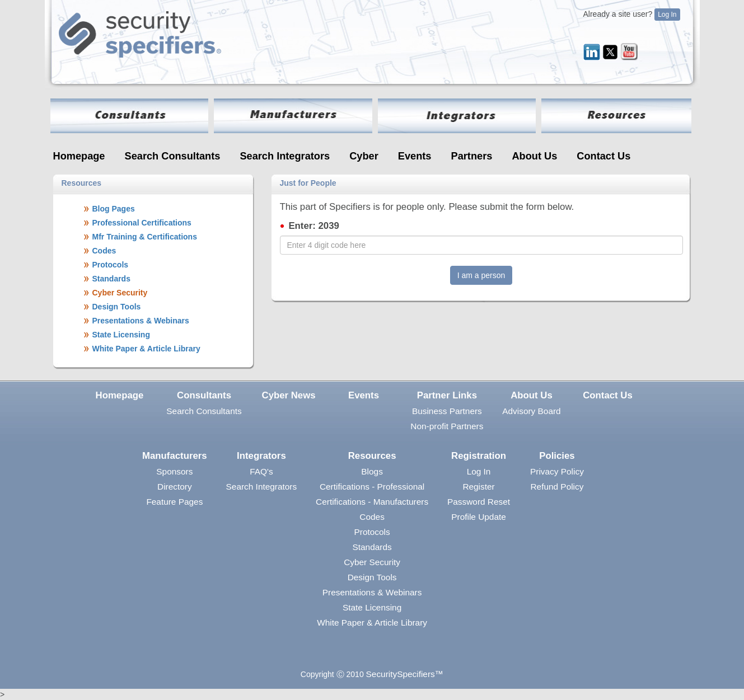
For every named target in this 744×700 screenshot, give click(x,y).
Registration (479, 456)
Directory (175, 487)
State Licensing (372, 607)
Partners (472, 156)
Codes (372, 517)
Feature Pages (174, 502)
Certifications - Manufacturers (372, 502)
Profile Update (479, 517)
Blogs (372, 471)
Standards (372, 547)
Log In (667, 15)
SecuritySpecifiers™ (405, 674)
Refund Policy (557, 487)
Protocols (372, 532)
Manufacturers (175, 456)
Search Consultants (173, 156)
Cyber (364, 156)
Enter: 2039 (313, 226)
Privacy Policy (557, 471)
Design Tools (372, 577)
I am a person (481, 275)
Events (415, 156)
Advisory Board (531, 411)
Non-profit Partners (447, 426)
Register (478, 487)
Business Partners (447, 411)
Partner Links (447, 395)
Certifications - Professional (372, 487)
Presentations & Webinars (372, 592)
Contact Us (603, 156)
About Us (534, 156)
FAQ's (261, 471)
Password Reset (479, 502)
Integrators (261, 456)
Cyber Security (372, 562)
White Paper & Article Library (372, 623)
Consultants (204, 395)
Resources (372, 456)
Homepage (79, 156)
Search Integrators (285, 156)
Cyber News (289, 395)
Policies (557, 456)
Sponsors (174, 471)
